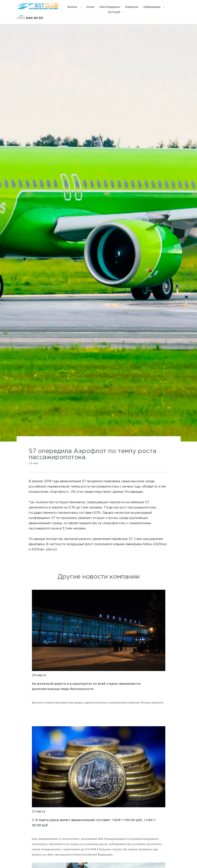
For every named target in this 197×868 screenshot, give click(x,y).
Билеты (74, 7)
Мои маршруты (110, 7)
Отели (90, 7)
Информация (154, 7)
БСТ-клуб (116, 12)
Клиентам (132, 7)
